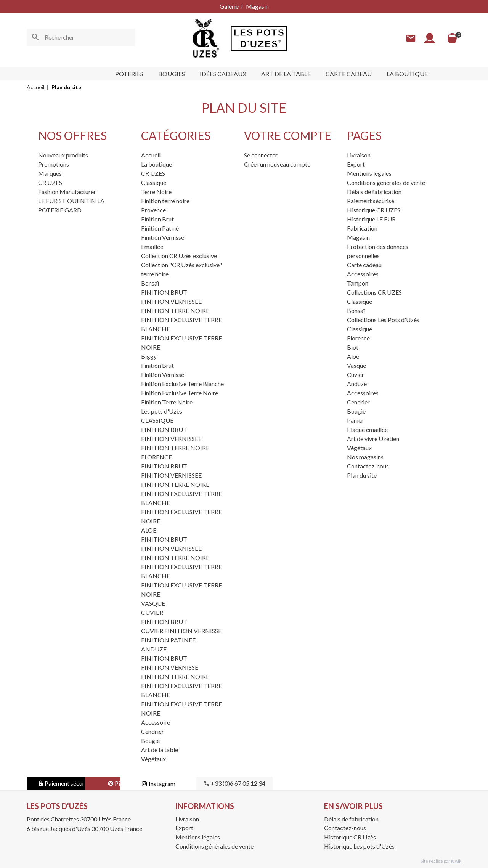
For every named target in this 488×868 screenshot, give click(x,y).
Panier (355, 420)
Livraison (359, 155)
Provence (153, 210)
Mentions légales (369, 173)
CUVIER (152, 612)
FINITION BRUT (164, 292)
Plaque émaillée (367, 429)
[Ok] (35, 37)
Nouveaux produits (63, 155)
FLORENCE (157, 457)
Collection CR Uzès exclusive (179, 256)
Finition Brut (157, 219)
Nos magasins (365, 457)
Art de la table (160, 750)
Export (356, 164)
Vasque (356, 365)
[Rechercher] (81, 37)
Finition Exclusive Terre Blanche (182, 384)
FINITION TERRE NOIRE (175, 310)
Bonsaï (150, 283)
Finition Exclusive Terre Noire (180, 393)
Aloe (353, 356)
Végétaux (153, 759)
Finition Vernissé (163, 237)
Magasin (257, 6)
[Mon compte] (430, 38)
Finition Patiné (160, 228)
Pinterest (141, 783)
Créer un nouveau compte (277, 164)
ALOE (149, 530)
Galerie (229, 6)
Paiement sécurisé (371, 201)
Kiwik (456, 861)
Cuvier (356, 375)
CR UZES (50, 182)
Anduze (357, 384)
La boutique (157, 164)
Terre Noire (156, 192)
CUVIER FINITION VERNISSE (181, 631)
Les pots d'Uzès (162, 411)
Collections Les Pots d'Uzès (383, 320)
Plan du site (362, 475)
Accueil (151, 155)
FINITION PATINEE (168, 640)
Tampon (358, 283)
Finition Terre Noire (167, 402)
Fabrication (362, 228)
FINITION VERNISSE (170, 667)
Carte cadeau (364, 265)
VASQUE (153, 603)
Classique (154, 182)
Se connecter (261, 155)
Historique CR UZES (374, 210)
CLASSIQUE (157, 420)
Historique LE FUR (371, 219)
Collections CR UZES (374, 292)
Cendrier (152, 731)
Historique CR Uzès (350, 837)
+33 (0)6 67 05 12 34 (294, 783)
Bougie (150, 740)
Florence (358, 338)
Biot (353, 347)
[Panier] (452, 38)
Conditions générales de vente (386, 182)
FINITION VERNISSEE (171, 301)
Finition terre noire (165, 201)
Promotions (54, 164)
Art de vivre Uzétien (373, 439)
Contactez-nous (368, 466)
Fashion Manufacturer (67, 192)
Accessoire (156, 722)
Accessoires (363, 274)
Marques (50, 173)
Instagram (218, 784)
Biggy (149, 356)
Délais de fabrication (374, 192)
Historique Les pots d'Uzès (359, 846)
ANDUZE (154, 649)
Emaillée (152, 246)
